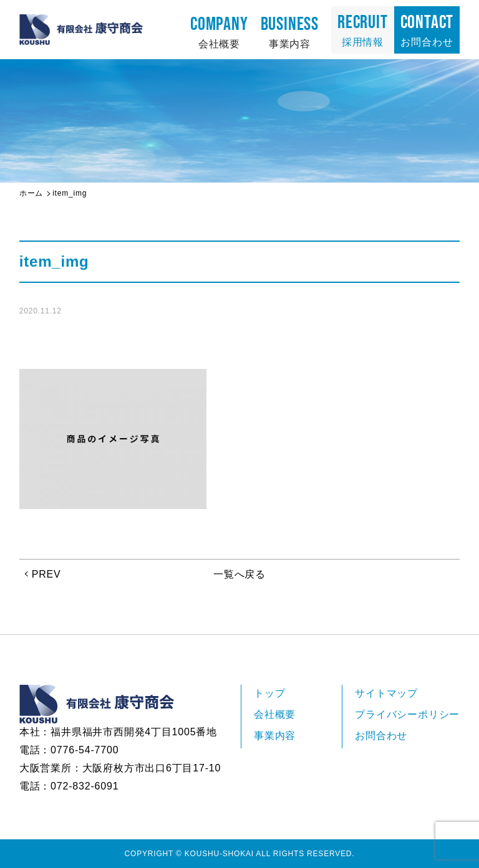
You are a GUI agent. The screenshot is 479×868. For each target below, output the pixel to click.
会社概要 (219, 31)
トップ (269, 693)
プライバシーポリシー (407, 714)
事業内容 (290, 31)
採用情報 (363, 29)
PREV (46, 574)
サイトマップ (386, 693)
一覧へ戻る (239, 574)
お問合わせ (427, 29)
